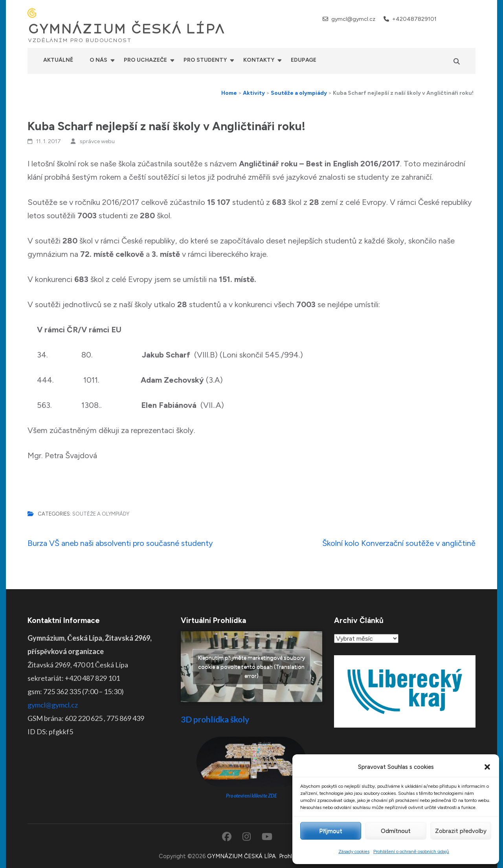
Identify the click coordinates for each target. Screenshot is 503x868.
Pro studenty (205, 60)
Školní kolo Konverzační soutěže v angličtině (399, 543)
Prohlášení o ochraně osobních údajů (411, 851)
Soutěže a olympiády (101, 514)
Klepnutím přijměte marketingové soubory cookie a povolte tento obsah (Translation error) (251, 667)
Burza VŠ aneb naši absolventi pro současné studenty (120, 543)
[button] (487, 767)
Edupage (304, 60)
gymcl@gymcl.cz (353, 19)
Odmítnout (396, 831)
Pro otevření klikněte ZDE (252, 796)
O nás (98, 60)
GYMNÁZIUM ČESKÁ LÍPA (126, 29)
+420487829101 (414, 19)
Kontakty (259, 60)
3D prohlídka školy (215, 719)
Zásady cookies (354, 851)
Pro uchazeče (145, 60)
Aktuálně (58, 60)
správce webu (97, 141)
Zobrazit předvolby (461, 831)
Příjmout (331, 831)
